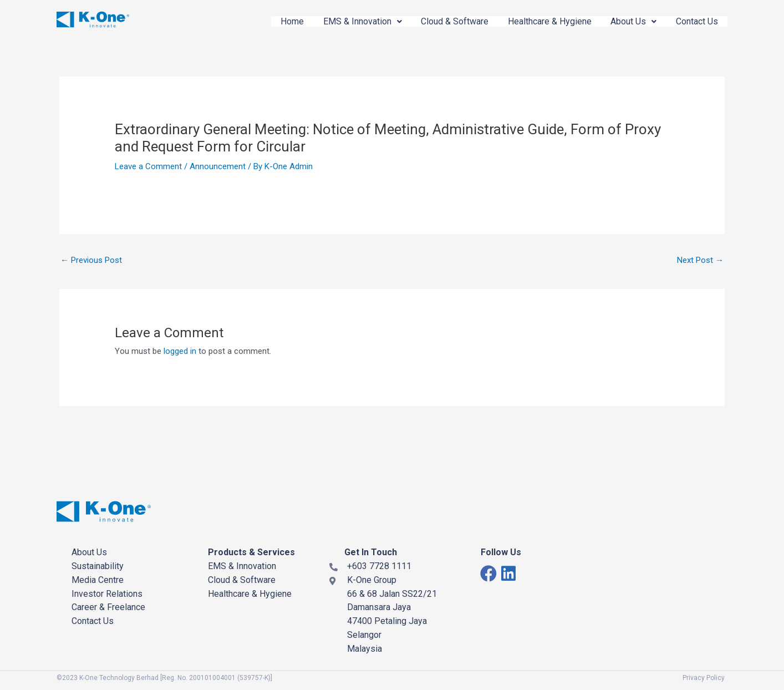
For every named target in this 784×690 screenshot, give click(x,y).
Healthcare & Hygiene (545, 21)
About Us (631, 21)
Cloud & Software (448, 21)
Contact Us (696, 21)
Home (282, 21)
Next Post (700, 260)
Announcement (218, 166)
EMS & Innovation (354, 21)
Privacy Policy (704, 678)
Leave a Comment (148, 166)
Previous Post (91, 260)
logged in (180, 351)
